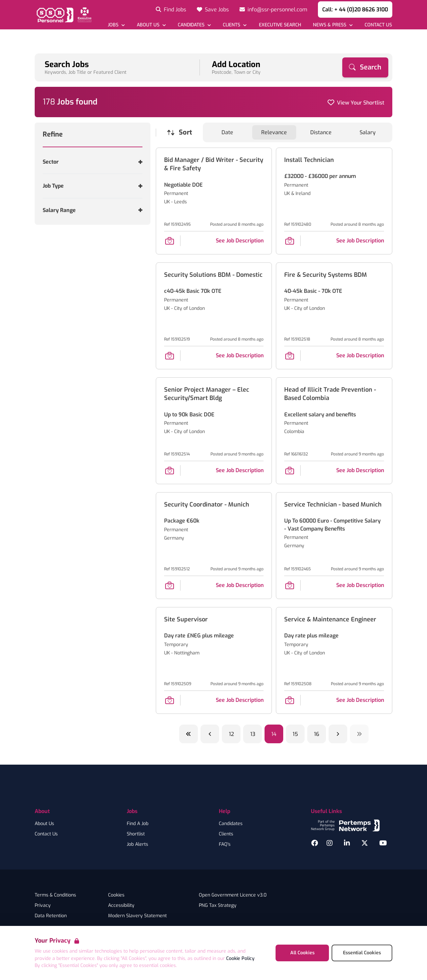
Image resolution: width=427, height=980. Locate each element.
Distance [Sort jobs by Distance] (321, 132)
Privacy (43, 906)
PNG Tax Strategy (218, 906)
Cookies (116, 895)
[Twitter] (365, 843)
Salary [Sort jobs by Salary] (368, 132)
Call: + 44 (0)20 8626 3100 (355, 10)
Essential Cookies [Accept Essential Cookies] (362, 953)
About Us (44, 824)
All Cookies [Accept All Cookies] (302, 953)
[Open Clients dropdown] (235, 25)
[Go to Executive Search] (280, 25)
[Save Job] (169, 241)
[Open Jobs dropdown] (116, 25)
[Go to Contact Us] (378, 25)
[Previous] (210, 734)
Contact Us (46, 834)
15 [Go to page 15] (295, 734)
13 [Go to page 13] (253, 734)
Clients (226, 834)
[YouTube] (383, 843)
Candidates (231, 824)
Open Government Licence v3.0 (233, 895)
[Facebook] (315, 843)
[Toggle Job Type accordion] (93, 186)
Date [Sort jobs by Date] (227, 132)
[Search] (365, 67)
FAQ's (225, 844)
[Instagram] (330, 843)
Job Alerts (137, 844)
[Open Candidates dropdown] (194, 25)
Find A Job (138, 824)
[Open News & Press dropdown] (333, 25)
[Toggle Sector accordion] (93, 162)
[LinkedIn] (347, 843)
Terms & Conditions (55, 895)
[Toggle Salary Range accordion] (93, 210)
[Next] (338, 734)
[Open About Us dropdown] (151, 25)
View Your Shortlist (361, 103)
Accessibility (121, 906)
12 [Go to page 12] (231, 734)
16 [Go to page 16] (317, 734)
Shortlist (136, 834)
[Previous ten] (188, 734)
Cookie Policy (240, 958)
